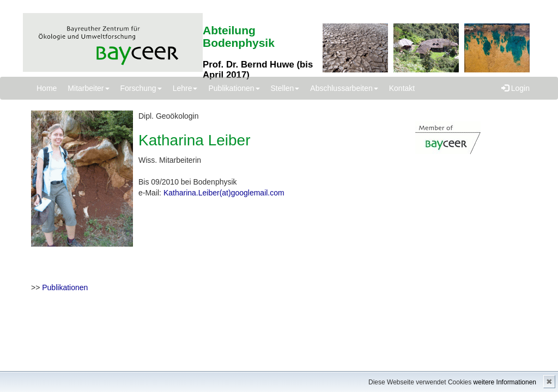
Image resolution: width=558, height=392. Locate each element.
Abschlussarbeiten (344, 88)
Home (47, 88)
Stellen (285, 88)
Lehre (185, 88)
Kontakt (402, 88)
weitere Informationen (505, 382)
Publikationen (234, 88)
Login (515, 88)
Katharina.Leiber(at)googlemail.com (224, 193)
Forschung (141, 88)
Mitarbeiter (88, 88)
